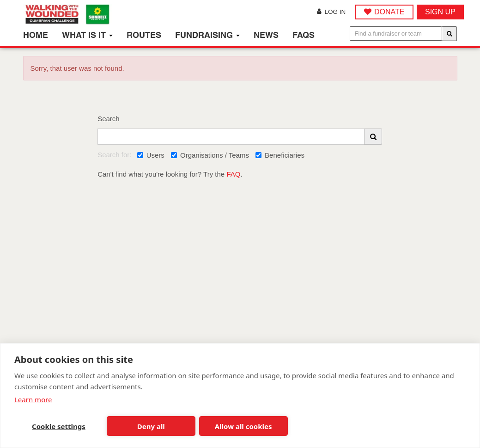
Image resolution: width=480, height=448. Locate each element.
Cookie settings (59, 426)
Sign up (440, 12)
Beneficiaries (280, 155)
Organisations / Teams (210, 155)
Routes (144, 35)
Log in (331, 12)
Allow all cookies (243, 426)
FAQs (304, 35)
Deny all (151, 426)
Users (151, 155)
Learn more (33, 399)
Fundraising (207, 35)
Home (36, 35)
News (266, 35)
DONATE (389, 12)
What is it (87, 35)
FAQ (233, 174)
